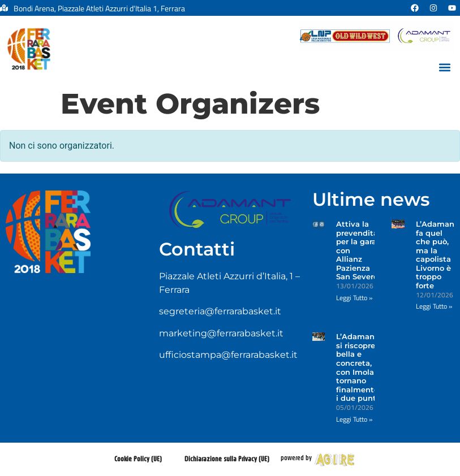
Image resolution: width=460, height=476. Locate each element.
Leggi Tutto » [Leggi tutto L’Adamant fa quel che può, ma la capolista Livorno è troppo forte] (434, 306)
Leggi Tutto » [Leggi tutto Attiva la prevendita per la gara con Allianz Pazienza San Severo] (354, 298)
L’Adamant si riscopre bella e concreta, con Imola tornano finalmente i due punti (357, 367)
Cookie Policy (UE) (138, 459)
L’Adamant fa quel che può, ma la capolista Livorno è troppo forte (437, 255)
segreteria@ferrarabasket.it (220, 311)
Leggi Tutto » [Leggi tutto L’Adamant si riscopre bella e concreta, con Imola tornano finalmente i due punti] (354, 419)
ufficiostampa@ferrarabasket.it (228, 355)
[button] (445, 68)
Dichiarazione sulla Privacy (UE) (227, 459)
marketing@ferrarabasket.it (221, 333)
